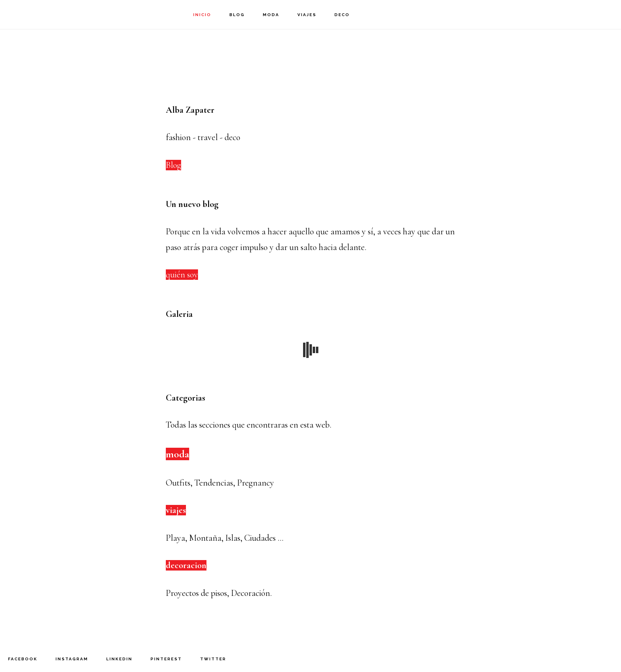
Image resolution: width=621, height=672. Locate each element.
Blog (173, 165)
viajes (176, 510)
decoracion (186, 565)
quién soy (182, 275)
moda (177, 454)
